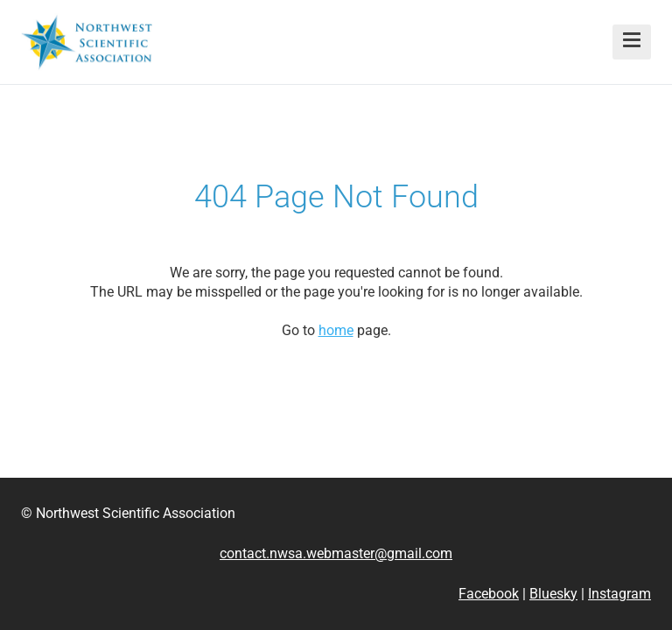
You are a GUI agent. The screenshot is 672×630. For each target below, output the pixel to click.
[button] (632, 42)
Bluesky (553, 594)
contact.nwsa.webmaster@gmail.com (336, 553)
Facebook (489, 594)
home (336, 330)
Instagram (619, 594)
